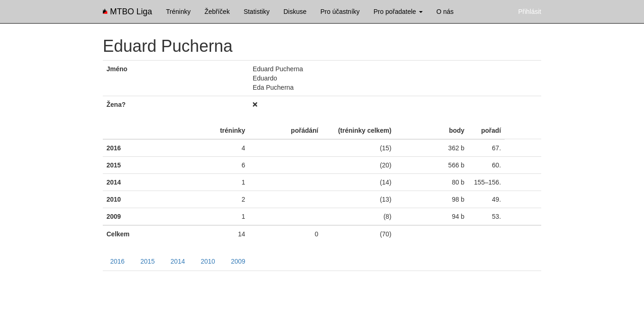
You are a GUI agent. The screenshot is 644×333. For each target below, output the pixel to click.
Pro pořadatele (398, 12)
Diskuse (295, 12)
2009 (238, 261)
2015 (147, 261)
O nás (445, 12)
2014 (178, 261)
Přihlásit (530, 12)
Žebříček (217, 12)
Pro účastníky (340, 12)
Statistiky (256, 12)
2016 (117, 261)
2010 (208, 261)
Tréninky (178, 12)
